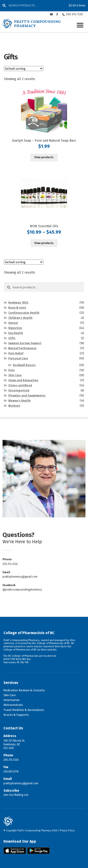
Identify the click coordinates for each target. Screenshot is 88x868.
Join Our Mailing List (16, 795)
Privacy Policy (67, 831)
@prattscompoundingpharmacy (22, 590)
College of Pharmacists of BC (29, 633)
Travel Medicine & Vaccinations (24, 710)
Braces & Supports (16, 715)
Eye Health (16, 333)
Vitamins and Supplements (27, 396)
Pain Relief (16, 353)
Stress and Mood (20, 385)
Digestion (15, 328)
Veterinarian (12, 700)
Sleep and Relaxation (23, 380)
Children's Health (20, 318)
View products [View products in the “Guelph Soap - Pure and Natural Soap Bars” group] (44, 157)
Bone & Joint (17, 308)
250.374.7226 (74, 14)
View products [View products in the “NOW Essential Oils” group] (44, 243)
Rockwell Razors (24, 365)
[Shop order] (24, 69)
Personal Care (18, 358)
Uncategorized (19, 391)
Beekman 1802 (18, 303)
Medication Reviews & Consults (24, 690)
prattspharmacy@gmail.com (20, 577)
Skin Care (15, 375)
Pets (12, 370)
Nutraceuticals (13, 705)
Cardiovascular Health (24, 313)
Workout (14, 406)
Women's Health (19, 401)
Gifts (12, 338)
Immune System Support (25, 343)
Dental (13, 323)
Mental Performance (22, 348)
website (52, 650)
